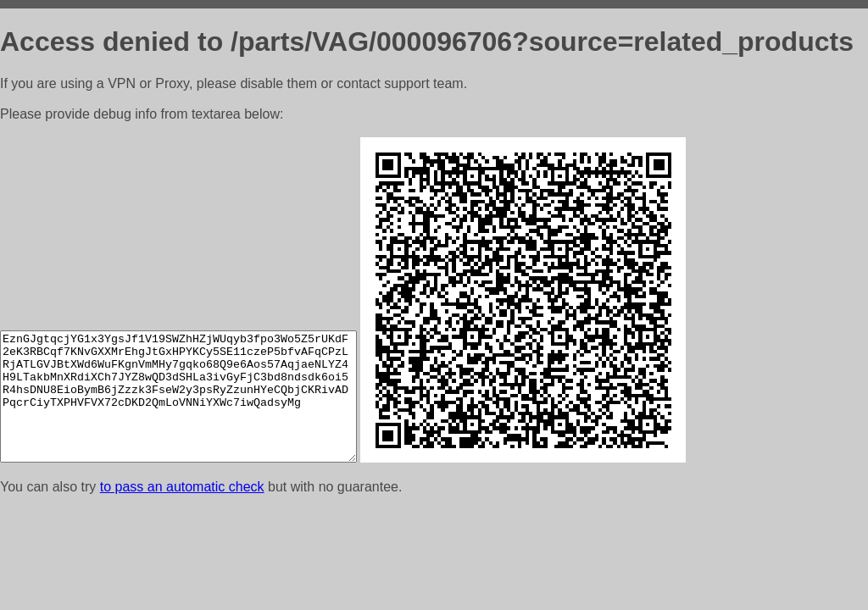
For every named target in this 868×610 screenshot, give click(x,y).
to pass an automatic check (182, 487)
